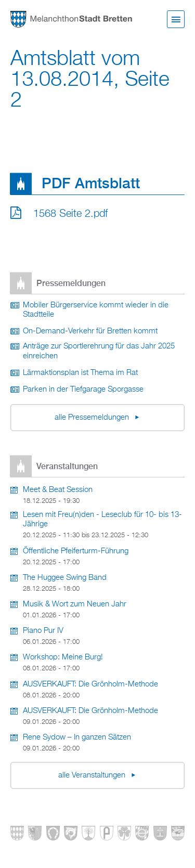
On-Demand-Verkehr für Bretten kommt (90, 331)
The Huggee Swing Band (65, 578)
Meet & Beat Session (58, 490)
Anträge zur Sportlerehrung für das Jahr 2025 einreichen (99, 351)
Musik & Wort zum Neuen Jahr (75, 604)
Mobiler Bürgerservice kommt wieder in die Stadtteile (96, 310)
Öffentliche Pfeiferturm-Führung (76, 551)
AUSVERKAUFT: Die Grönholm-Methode (90, 684)
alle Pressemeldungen (93, 418)
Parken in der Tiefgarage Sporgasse (83, 390)
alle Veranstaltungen (93, 775)
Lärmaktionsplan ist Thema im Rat (80, 373)
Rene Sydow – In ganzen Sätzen (77, 737)
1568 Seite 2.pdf (70, 214)
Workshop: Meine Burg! (63, 657)
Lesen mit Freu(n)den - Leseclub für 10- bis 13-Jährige (102, 520)
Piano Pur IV (43, 631)
